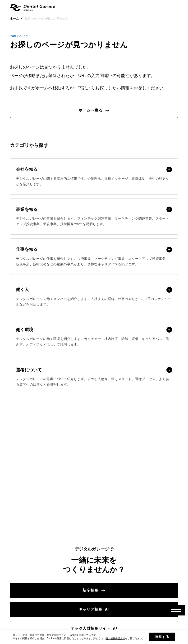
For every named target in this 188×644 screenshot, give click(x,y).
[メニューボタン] (176, 610)
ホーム (14, 19)
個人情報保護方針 (115, 638)
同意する (162, 637)
